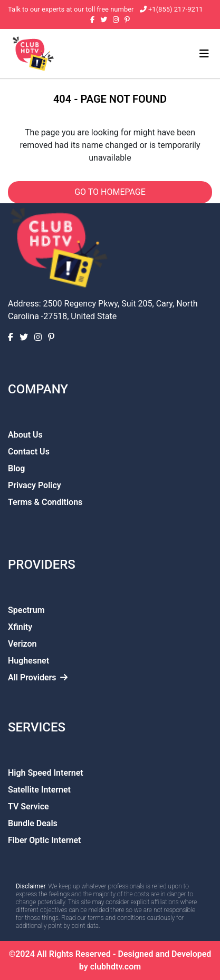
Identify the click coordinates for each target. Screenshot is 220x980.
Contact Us (29, 452)
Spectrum (26, 610)
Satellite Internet (39, 790)
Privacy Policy (35, 485)
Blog (16, 468)
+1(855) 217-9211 (175, 9)
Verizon (22, 644)
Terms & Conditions (45, 502)
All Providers (38, 677)
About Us (25, 435)
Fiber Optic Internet (44, 840)
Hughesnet (28, 661)
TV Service (28, 806)
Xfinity (20, 627)
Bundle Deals (33, 823)
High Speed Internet (46, 773)
